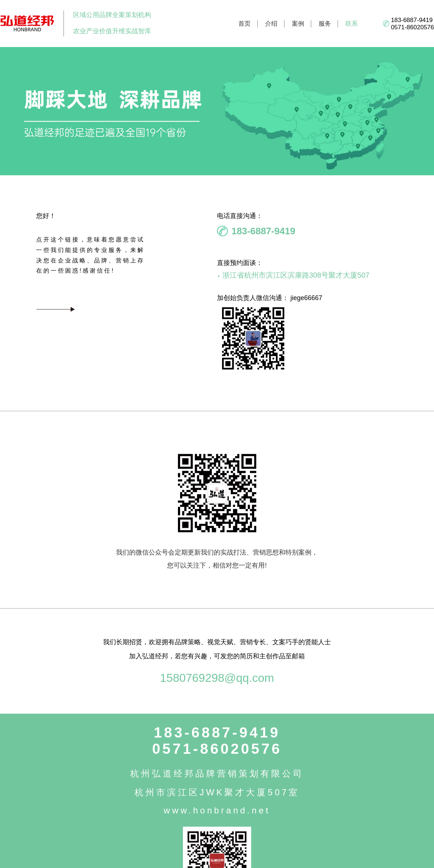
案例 (298, 24)
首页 (244, 24)
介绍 (271, 24)
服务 (325, 24)
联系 (352, 24)
